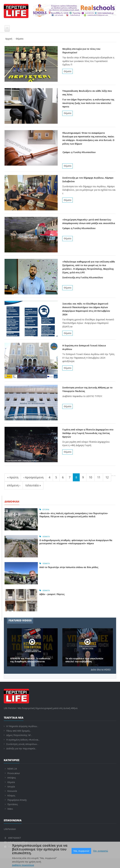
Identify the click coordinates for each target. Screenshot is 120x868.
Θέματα (67, 71)
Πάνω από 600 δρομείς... (19, 731)
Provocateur (14, 773)
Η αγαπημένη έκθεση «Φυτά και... (23, 740)
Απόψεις (12, 778)
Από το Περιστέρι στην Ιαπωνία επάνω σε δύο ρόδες (69, 567)
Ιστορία (46, 509)
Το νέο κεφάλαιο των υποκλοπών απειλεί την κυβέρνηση (84, 660)
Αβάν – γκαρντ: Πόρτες (52, 594)
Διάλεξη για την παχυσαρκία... (21, 748)
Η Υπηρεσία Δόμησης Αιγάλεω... (22, 726)
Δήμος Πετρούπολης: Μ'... (19, 735)
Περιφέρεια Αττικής (17, 800)
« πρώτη (13, 477)
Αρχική (9, 39)
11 (99, 477)
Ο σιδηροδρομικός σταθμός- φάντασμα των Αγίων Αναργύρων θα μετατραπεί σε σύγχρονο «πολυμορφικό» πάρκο (76, 542)
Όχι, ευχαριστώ (101, 851)
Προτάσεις (13, 804)
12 (107, 477)
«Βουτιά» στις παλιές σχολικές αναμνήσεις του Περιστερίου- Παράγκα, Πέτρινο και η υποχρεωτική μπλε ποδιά (74, 515)
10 (90, 477)
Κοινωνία (12, 791)
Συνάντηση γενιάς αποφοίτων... (22, 744)
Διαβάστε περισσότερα (23, 865)
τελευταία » (33, 485)
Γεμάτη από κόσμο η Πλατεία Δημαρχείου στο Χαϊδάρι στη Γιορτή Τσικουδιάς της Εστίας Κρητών (88, 433)
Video (10, 809)
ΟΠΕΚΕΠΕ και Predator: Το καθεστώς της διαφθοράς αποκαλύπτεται (30, 660)
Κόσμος (11, 795)
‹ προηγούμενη (33, 477)
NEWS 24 (12, 769)
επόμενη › (14, 485)
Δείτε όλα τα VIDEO (101, 670)
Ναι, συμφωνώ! (81, 851)
